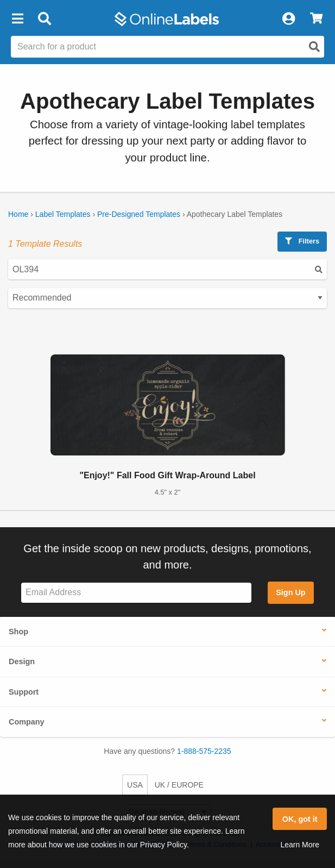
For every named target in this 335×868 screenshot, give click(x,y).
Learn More (300, 845)
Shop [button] (18, 632)
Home (18, 214)
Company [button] (27, 722)
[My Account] (288, 19)
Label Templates (63, 214)
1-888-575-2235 (204, 751)
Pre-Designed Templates (139, 214)
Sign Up (290, 592)
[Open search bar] (44, 19)
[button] (17, 19)
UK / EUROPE (179, 785)
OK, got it (300, 819)
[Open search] (314, 47)
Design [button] (22, 661)
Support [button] (24, 692)
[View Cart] (316, 19)
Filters (302, 241)
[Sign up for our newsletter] (136, 593)
